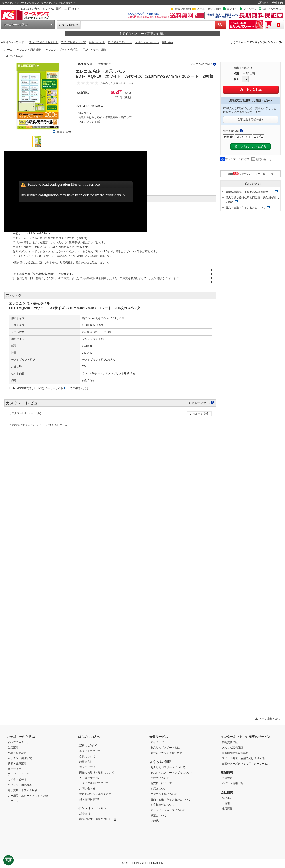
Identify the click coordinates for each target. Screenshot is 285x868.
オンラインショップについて (168, 810)
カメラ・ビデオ (17, 780)
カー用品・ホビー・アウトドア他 (28, 796)
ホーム (8, 50)
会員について (87, 756)
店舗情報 (227, 772)
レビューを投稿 (199, 414)
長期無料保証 (230, 742)
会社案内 (277, 3)
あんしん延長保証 (232, 748)
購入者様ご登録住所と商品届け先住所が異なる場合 (252, 200)
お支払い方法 (87, 767)
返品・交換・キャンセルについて (246, 208)
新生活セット (97, 42)
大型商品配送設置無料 (235, 753)
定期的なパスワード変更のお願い (142, 34)
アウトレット (16, 801)
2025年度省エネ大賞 (74, 42)
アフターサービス (90, 778)
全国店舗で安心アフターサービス (251, 174)
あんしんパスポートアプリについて (172, 773)
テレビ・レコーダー (20, 774)
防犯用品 (167, 42)
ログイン (232, 9)
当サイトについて (90, 751)
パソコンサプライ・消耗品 (62, 50)
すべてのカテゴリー (20, 742)
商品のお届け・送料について (97, 772)
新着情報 (85, 814)
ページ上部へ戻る (270, 719)
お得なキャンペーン (147, 42)
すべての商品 (67, 25)
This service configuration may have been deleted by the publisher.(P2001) (76, 195)
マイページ (250, 9)
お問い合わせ (264, 159)
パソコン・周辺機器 (29, 50)
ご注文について (160, 778)
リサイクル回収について (94, 783)
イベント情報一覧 (232, 783)
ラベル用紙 (100, 50)
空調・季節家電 (17, 753)
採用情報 (263, 3)
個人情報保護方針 (90, 799)
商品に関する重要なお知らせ (98, 819)
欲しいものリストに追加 (251, 147)
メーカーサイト (54, 388)
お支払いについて (161, 783)
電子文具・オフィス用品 (22, 790)
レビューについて (200, 403)
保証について (159, 815)
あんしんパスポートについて (168, 767)
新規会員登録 (183, 9)
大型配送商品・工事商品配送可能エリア (250, 192)
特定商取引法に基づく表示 (95, 794)
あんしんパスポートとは (165, 748)
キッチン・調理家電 (20, 758)
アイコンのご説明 (201, 64)
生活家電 (13, 748)
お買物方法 (86, 762)
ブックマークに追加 (237, 159)
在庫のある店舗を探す (251, 120)
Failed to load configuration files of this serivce (64, 184)
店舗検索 (227, 778)
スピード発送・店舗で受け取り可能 (243, 758)
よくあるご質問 (52, 9)
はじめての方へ (31, 9)
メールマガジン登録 (209, 9)
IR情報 (226, 803)
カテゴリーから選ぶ (16, 25)
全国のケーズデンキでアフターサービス (246, 764)
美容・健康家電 (17, 764)
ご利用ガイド (71, 9)
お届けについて (160, 789)
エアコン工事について (164, 794)
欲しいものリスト (273, 9)
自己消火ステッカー (120, 42)
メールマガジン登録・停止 (167, 753)
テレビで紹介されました (44, 42)
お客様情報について (163, 805)
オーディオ (14, 769)
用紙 (85, 50)
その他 (155, 821)
